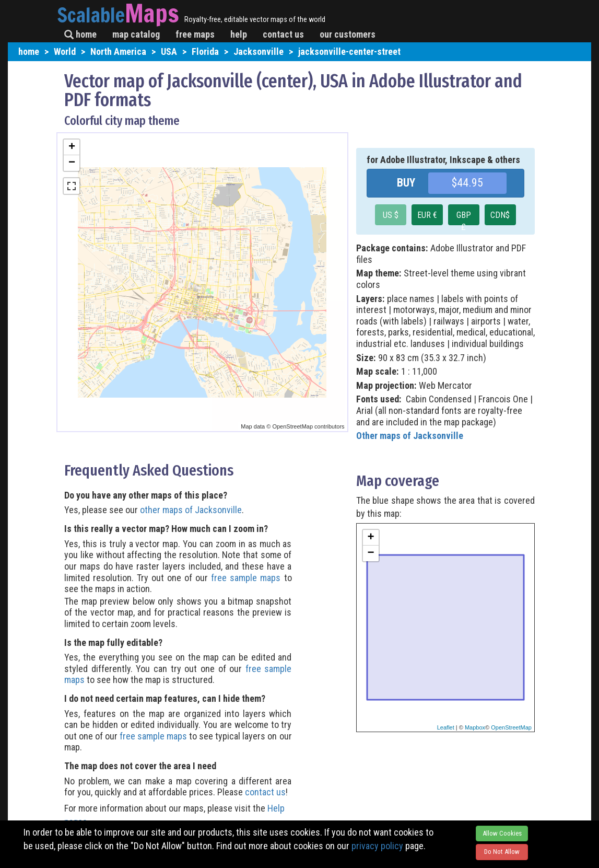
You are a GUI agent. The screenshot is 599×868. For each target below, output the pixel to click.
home (80, 34)
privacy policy (377, 846)
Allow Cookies (502, 833)
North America (118, 51)
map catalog (136, 34)
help (239, 34)
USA (169, 51)
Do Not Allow (502, 852)
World (65, 51)
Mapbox (475, 727)
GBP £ (464, 218)
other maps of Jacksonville (191, 510)
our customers (348, 34)
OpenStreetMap (511, 727)
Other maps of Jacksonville (410, 436)
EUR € (427, 215)
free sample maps (246, 578)
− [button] (72, 163)
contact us (283, 34)
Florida (205, 51)
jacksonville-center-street (349, 51)
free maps (195, 34)
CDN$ (500, 215)
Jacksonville (259, 51)
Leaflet (446, 727)
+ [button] (72, 147)
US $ (391, 215)
